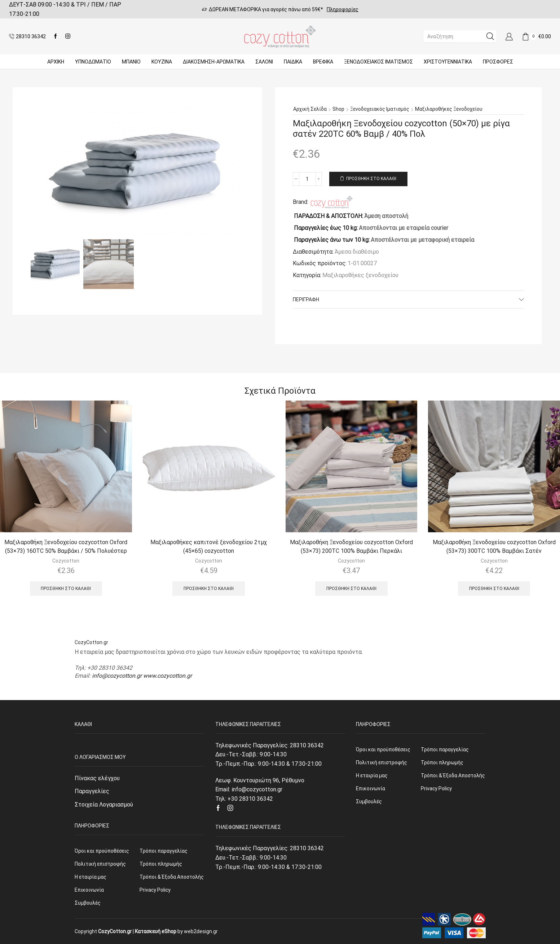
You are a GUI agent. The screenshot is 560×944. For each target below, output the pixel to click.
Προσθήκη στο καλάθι (371, 179)
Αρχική (56, 62)
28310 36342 (307, 745)
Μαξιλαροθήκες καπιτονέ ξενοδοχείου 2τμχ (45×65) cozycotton (209, 547)
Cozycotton (66, 561)
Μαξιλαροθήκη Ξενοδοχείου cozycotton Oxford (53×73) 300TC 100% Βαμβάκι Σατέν (494, 547)
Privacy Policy (155, 890)
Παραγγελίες (92, 791)
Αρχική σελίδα (310, 109)
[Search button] (490, 36)
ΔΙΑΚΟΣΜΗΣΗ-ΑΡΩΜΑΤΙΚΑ (214, 62)
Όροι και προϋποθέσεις (102, 851)
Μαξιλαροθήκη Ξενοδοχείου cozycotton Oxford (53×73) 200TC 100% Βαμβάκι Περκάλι (351, 547)
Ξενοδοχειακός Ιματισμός (378, 62)
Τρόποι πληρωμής (161, 864)
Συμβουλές (88, 903)
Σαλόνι (264, 62)
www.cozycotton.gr (167, 676)
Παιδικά (293, 62)
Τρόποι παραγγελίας (164, 851)
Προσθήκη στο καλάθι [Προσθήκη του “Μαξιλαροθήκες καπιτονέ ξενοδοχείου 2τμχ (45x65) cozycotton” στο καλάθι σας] (209, 589)
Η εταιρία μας (91, 877)
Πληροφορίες (343, 9)
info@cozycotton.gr (117, 676)
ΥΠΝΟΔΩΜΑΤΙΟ (93, 62)
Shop (338, 109)
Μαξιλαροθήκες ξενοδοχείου (449, 109)
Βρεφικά (323, 62)
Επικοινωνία (89, 890)
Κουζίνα (162, 62)
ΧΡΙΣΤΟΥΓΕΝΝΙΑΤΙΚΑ (448, 62)
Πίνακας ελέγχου (97, 778)
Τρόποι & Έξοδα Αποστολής (172, 877)
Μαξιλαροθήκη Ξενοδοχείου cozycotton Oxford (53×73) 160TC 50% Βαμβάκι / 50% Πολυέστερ (66, 547)
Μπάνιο (131, 62)
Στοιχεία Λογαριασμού (104, 805)
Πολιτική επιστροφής (100, 864)
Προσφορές (498, 62)
